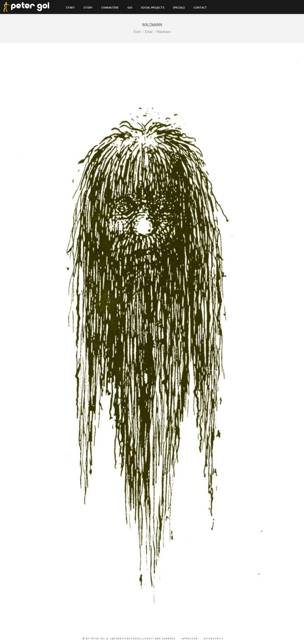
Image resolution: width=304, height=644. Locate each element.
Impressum (189, 639)
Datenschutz (213, 639)
